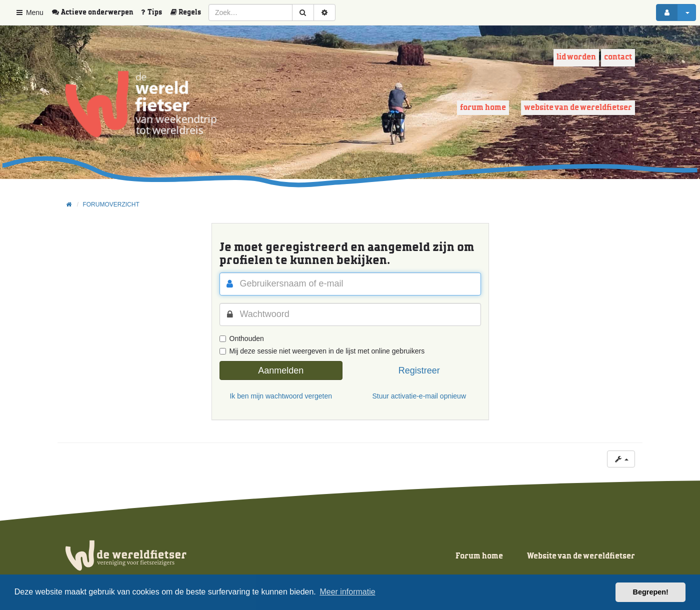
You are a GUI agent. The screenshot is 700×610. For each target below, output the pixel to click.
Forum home (483, 108)
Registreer (419, 370)
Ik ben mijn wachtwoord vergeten (281, 396)
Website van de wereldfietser (578, 108)
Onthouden (242, 338)
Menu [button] (29, 12)
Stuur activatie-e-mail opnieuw (419, 396)
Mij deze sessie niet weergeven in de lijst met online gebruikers (322, 351)
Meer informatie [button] (347, 592)
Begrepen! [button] (651, 592)
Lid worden (576, 57)
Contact (618, 57)
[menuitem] (96, 12)
